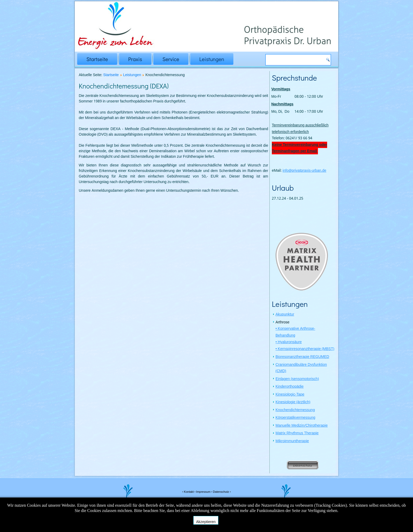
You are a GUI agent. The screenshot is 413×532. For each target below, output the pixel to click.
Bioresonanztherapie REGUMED (302, 357)
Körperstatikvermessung (295, 418)
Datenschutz (221, 492)
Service (171, 59)
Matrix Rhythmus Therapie (297, 434)
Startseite (97, 59)
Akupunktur (285, 315)
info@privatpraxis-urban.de (304, 171)
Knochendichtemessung (295, 411)
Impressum (204, 492)
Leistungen (212, 59)
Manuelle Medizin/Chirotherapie (302, 426)
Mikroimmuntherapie (292, 442)
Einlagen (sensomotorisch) (297, 380)
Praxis (135, 59)
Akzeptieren (206, 522)
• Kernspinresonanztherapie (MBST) (305, 349)
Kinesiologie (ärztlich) (293, 403)
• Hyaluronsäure (289, 343)
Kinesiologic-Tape (290, 395)
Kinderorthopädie (290, 387)
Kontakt (189, 492)
